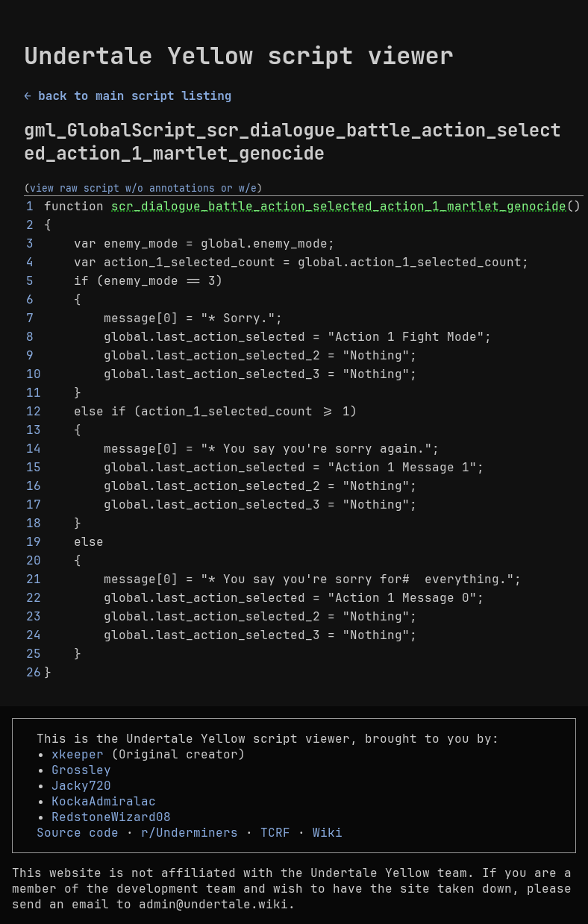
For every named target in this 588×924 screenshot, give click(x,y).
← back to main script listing (128, 96)
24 (34, 635)
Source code (78, 833)
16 (34, 486)
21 (34, 579)
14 (34, 449)
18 (34, 523)
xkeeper (78, 754)
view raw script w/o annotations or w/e (143, 188)
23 (34, 616)
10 (34, 374)
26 (34, 672)
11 (34, 393)
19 (34, 542)
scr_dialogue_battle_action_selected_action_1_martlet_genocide (339, 206)
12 (34, 411)
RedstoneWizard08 (111, 817)
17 (34, 505)
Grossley (81, 770)
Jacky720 (81, 786)
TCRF (275, 833)
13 (34, 430)
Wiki (328, 833)
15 (34, 467)
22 (34, 598)
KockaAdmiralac (104, 801)
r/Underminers (190, 833)
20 (34, 560)
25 (34, 654)
